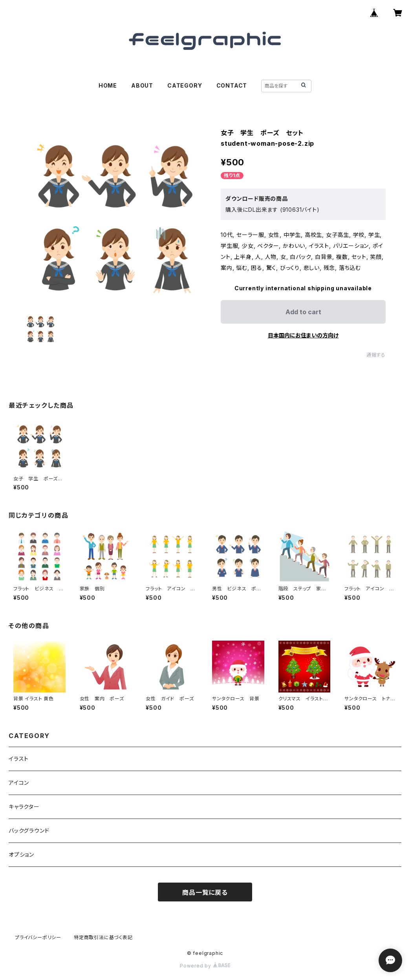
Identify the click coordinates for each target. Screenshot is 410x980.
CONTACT (232, 85)
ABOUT (142, 85)
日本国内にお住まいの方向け (303, 335)
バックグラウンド (29, 831)
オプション (21, 855)
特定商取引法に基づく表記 (103, 937)
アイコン (19, 783)
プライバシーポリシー (38, 937)
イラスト (19, 759)
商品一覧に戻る (205, 892)
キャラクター (24, 807)
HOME (108, 85)
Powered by (205, 966)
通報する (376, 355)
